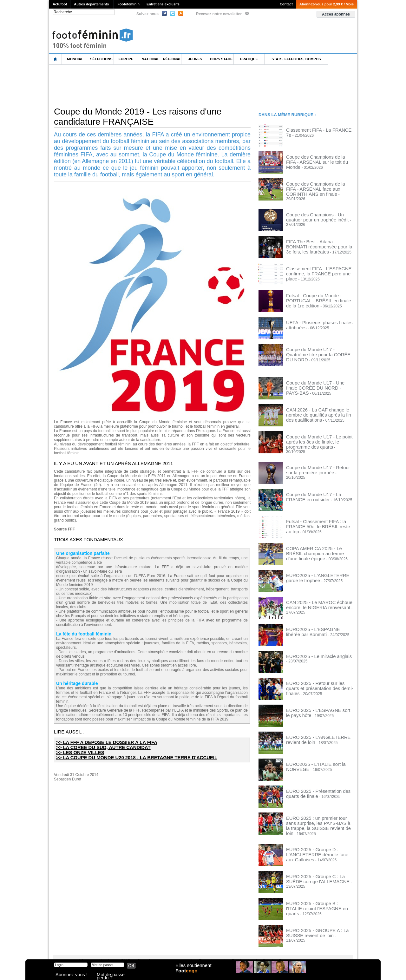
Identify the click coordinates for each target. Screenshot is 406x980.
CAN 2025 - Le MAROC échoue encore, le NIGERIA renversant (313, 597)
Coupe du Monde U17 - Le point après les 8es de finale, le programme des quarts (318, 437)
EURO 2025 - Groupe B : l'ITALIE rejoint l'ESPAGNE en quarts (314, 893)
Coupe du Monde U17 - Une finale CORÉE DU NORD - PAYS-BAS (315, 381)
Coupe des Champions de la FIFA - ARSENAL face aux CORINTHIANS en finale (319, 188)
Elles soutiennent (192, 970)
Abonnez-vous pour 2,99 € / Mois (327, 4)
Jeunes (195, 59)
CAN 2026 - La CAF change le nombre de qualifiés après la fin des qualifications (319, 410)
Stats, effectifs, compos (296, 59)
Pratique (249, 59)
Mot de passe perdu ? (114, 975)
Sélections (101, 59)
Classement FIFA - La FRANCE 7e (315, 130)
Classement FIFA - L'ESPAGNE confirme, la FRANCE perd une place (317, 267)
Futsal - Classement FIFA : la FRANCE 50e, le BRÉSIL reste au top (319, 516)
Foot (188, 976)
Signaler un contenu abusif (151, 948)
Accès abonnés (336, 14)
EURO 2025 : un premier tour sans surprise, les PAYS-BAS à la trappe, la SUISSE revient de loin (318, 815)
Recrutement (191, 948)
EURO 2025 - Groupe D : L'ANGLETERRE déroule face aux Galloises (315, 842)
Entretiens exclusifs (163, 4)
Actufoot (60, 4)
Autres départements (91, 4)
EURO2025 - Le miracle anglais (313, 648)
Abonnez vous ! (68, 975)
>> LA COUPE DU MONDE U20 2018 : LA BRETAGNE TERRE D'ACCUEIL (127, 756)
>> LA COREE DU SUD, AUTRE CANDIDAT (98, 747)
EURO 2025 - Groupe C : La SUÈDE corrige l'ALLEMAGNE (317, 866)
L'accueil (56, 59)
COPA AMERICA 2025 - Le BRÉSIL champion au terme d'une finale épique (319, 543)
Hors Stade (221, 59)
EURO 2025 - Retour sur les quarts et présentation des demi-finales (318, 678)
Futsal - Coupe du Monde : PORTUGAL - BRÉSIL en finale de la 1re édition (320, 294)
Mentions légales (94, 948)
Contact (286, 4)
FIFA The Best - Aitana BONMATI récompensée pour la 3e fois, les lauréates (314, 242)
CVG (118, 948)
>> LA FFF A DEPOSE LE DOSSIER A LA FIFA (101, 742)
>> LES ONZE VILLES (77, 752)
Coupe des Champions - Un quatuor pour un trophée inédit (317, 213)
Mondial (75, 59)
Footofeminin (128, 4)
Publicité (215, 948)
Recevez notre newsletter (219, 14)
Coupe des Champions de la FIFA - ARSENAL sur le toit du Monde (316, 159)
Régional (172, 59)
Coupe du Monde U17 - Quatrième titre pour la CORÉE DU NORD (319, 348)
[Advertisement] (165, 85)
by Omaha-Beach (244, 948)
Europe (126, 59)
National (151, 59)
